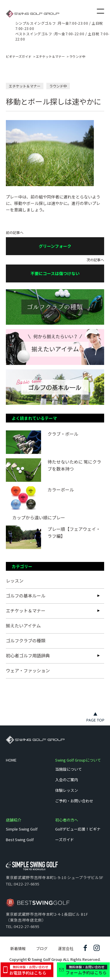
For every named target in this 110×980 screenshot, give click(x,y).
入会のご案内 (67, 780)
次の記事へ (55, 270)
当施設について (68, 769)
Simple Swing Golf (22, 829)
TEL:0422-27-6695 (23, 884)
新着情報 (18, 948)
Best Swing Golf (20, 840)
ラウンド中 (77, 56)
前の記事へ (55, 243)
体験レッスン (67, 790)
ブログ (42, 948)
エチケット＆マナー (50, 56)
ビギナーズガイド (19, 56)
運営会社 (66, 948)
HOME (11, 760)
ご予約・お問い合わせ (74, 801)
